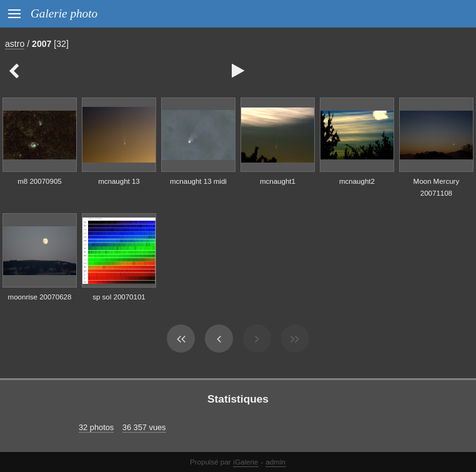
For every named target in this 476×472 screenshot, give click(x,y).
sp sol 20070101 (119, 297)
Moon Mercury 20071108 (437, 187)
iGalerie (246, 462)
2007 (42, 44)
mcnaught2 (357, 181)
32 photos (96, 427)
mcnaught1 (278, 181)
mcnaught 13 (119, 181)
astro (15, 44)
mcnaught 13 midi (198, 181)
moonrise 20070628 (40, 297)
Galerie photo (64, 13)
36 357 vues (144, 427)
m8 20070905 (39, 181)
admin (276, 462)
